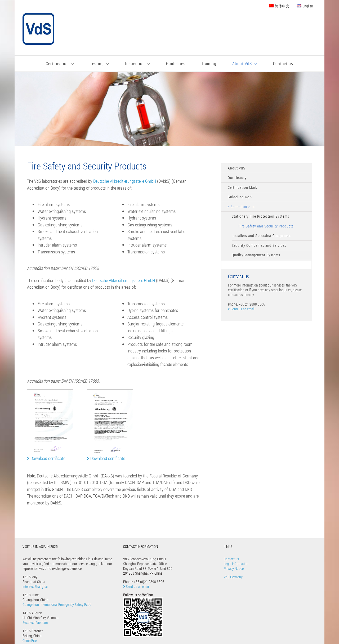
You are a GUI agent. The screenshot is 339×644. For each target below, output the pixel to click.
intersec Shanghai (35, 586)
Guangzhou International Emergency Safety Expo (57, 604)
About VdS (237, 168)
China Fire (30, 640)
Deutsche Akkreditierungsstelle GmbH (125, 181)
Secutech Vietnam (35, 622)
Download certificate (46, 458)
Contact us (231, 559)
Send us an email (241, 309)
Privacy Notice (234, 568)
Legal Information (236, 564)
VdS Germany (233, 577)
